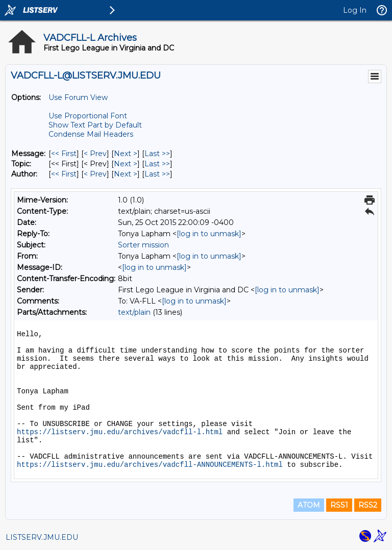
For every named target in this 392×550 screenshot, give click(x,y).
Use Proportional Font (88, 116)
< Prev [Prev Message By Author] (95, 174)
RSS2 (368, 505)
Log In (355, 10)
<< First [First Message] (64, 154)
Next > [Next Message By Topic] (126, 164)
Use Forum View (78, 97)
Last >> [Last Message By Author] (157, 174)
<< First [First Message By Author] (64, 174)
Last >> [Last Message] (157, 154)
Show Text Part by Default (95, 125)
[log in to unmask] (209, 234)
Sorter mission (143, 245)
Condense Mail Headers (91, 134)
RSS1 (339, 505)
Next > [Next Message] (126, 154)
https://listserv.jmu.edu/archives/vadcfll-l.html (120, 432)
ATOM (309, 505)
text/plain (134, 312)
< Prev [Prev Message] (95, 154)
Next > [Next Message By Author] (126, 174)
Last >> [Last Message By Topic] (157, 164)
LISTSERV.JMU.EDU (42, 537)
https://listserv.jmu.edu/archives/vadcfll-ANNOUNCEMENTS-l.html (150, 465)
